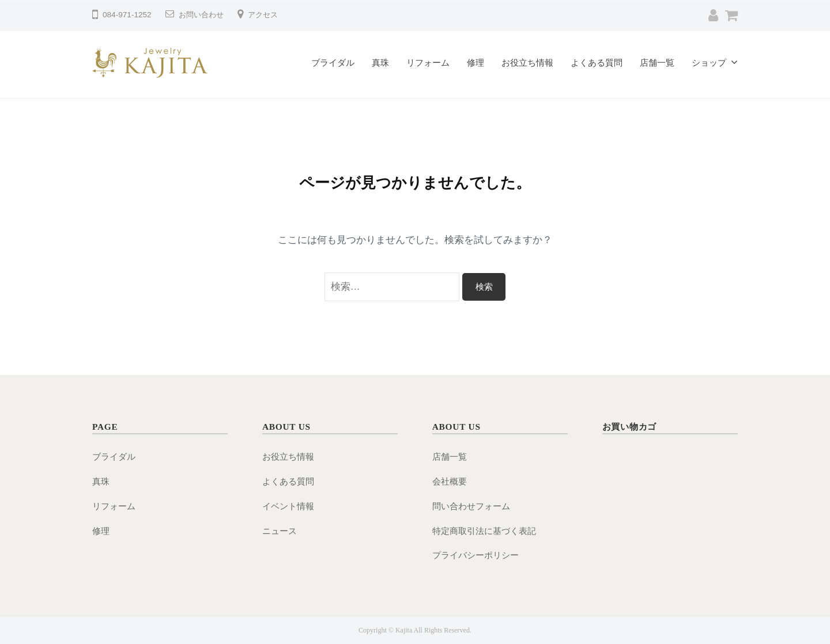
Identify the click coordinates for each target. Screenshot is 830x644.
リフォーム (428, 62)
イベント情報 (288, 506)
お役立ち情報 (527, 62)
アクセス (267, 15)
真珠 (380, 62)
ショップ (709, 62)
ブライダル (333, 62)
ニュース (280, 531)
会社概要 (450, 481)
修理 (476, 62)
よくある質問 (597, 62)
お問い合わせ (203, 15)
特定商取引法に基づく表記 (484, 531)
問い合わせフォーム (471, 506)
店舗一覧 (657, 62)
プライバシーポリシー (476, 555)
